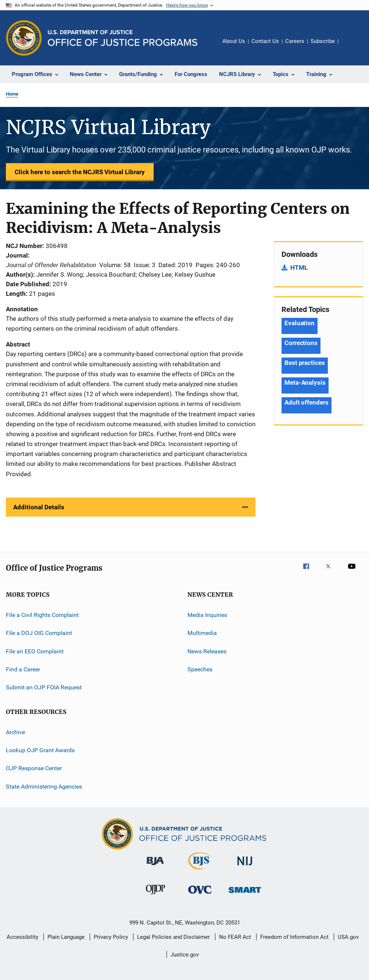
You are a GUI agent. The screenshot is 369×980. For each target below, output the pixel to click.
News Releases (207, 651)
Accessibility (22, 937)
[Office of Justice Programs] (24, 38)
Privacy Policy (111, 937)
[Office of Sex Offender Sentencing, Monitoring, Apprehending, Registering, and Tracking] (245, 894)
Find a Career (23, 669)
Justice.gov (185, 955)
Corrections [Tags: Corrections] (301, 343)
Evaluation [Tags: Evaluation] (300, 323)
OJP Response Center (34, 768)
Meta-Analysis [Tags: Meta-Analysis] (305, 383)
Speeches (200, 669)
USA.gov (348, 937)
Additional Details (39, 507)
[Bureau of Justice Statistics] (200, 871)
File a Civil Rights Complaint (42, 615)
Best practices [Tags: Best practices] (305, 363)
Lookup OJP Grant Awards (40, 750)
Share (350, 46)
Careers (295, 41)
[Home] (123, 38)
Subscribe (323, 41)
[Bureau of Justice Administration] (155, 866)
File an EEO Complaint (35, 651)
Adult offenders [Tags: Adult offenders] (307, 402)
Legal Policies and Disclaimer (173, 937)
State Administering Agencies (44, 787)
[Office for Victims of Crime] (200, 895)
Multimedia (202, 633)
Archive (15, 732)
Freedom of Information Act (294, 937)
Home (12, 94)
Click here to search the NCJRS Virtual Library (80, 172)
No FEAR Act (235, 937)
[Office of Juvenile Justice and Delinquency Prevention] (155, 896)
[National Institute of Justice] (245, 867)
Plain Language (66, 937)
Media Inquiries (207, 615)
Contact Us (265, 41)
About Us (234, 41)
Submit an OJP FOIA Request (44, 687)
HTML (299, 268)
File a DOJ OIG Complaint (39, 633)
